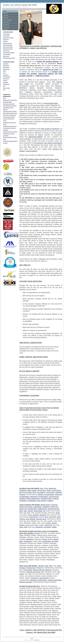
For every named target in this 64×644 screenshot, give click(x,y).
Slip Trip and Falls (25, 492)
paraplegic (46, 507)
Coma (4, 73)
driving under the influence (42, 570)
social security (44, 578)
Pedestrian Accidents (8, 49)
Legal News (6, 22)
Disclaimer (6, 29)
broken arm (54, 507)
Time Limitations (7, 20)
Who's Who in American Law (10, 115)
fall (56, 74)
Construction (50, 492)
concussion (47, 527)
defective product (42, 76)
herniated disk (32, 509)
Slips (51, 566)
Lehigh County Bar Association (10, 132)
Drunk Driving (56, 491)
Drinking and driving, (33, 572)
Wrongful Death (46, 499)
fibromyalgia (38, 511)
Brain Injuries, (42, 501)
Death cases (6, 40)
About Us (6, 13)
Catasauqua (28, 541)
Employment (31, 568)
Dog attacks (41, 492)
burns (47, 517)
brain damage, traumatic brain (36, 519)
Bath (21, 541)
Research (6, 18)
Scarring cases (6, 88)
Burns (4, 71)
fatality (54, 527)
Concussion (6, 75)
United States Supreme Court (10, 126)
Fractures (54, 505)
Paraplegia (6, 82)
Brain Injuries (6, 67)
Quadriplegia (32, 501)
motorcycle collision (46, 74)
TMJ (4, 90)
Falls (47, 566)
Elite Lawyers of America (9, 104)
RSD (4, 86)
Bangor (56, 539)
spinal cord (48, 525)
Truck (46, 488)
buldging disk (42, 509)
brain (26, 527)
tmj (25, 513)
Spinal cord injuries (26, 507)
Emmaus (55, 541)
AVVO (4, 98)
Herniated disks (7, 77)
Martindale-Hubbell (7, 102)
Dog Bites (5, 41)
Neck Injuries (6, 79)
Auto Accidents (6, 34)
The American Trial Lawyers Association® (48, 143)
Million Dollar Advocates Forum (10, 113)
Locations (6, 16)
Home (5, 11)
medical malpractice (55, 580)
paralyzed (43, 515)
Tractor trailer (28, 570)
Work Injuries (6, 56)
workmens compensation (38, 580)
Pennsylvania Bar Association (10, 111)
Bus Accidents (6, 36)
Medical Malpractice (8, 45)
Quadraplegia (6, 84)
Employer (23, 568)
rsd (44, 511)
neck (25, 511)
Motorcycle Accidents (8, 47)
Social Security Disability (9, 53)
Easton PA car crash (51, 70)
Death (49, 491)
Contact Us (6, 27)
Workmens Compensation (9, 58)
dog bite (29, 76)
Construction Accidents (8, 38)
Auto (42, 488)
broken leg (23, 509)
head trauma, (34, 517)
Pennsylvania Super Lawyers (10, 106)
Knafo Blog (6, 25)
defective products (26, 582)
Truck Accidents (7, 54)
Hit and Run (42, 491)
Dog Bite (41, 566)
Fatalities (50, 501)
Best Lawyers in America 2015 (10, 100)
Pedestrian (23, 491)
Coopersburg (47, 541)
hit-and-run (34, 578)
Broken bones (6, 69)
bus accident (32, 74)
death (58, 513)
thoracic (30, 511)
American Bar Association (9, 117)
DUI (42, 572)
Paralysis (5, 80)
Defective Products (7, 43)
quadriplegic (37, 507)
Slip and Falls (6, 51)
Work (34, 492)
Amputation (6, 64)
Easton (39, 62)
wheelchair (39, 527)
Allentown (58, 86)
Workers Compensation (46, 495)
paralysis (36, 515)
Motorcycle (52, 488)
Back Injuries (6, 66)
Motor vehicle (32, 491)
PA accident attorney (50, 62)
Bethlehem (23, 88)
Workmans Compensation (39, 497)
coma (30, 515)
